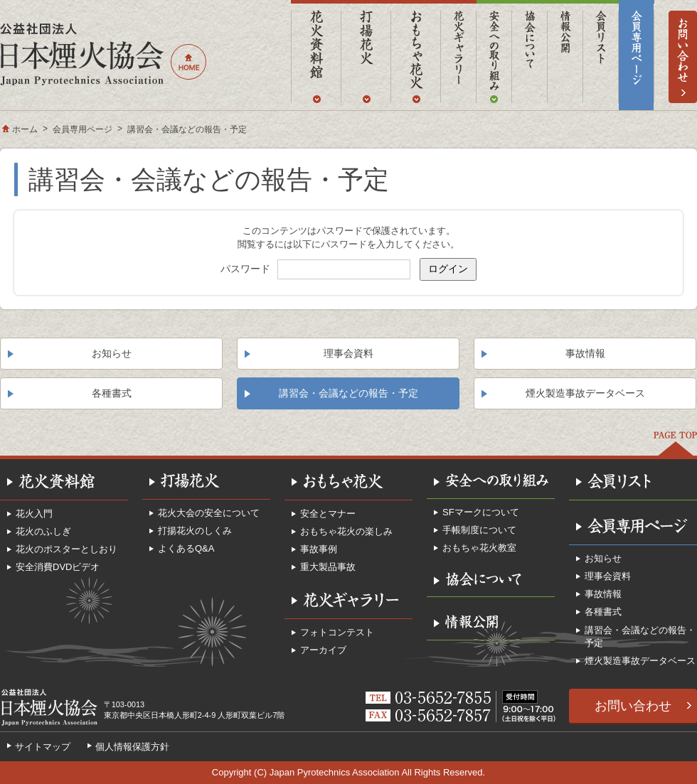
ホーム (25, 129)
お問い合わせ (633, 706)
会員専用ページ (83, 129)
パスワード (245, 269)
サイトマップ (43, 747)
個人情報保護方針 (132, 747)
